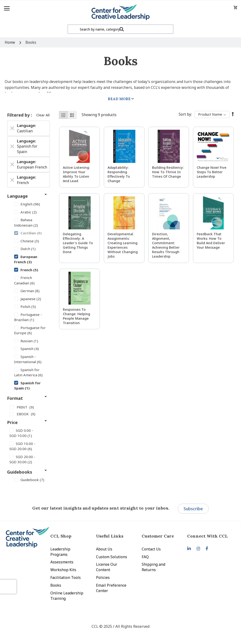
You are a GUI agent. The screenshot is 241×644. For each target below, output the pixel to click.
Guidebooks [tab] (20, 472)
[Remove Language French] (12, 180)
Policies (103, 577)
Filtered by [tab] (19, 115)
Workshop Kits (63, 570)
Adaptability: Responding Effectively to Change (119, 174)
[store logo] (120, 12)
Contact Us (151, 549)
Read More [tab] (119, 99)
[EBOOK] (28, 414)
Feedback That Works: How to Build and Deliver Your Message (211, 241)
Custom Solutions (112, 557)
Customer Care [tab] (158, 536)
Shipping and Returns (153, 567)
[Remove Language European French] (12, 165)
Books (56, 585)
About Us (104, 549)
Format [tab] (15, 398)
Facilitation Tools (66, 577)
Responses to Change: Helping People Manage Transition (76, 316)
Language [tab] (17, 196)
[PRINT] (28, 407)
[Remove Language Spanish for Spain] (12, 146)
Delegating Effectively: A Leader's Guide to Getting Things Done (78, 243)
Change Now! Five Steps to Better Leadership (212, 172)
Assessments (62, 562)
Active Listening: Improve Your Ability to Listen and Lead (76, 174)
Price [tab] (12, 422)
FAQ (145, 557)
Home (10, 42)
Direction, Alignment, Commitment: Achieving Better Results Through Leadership (166, 245)
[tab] (210, 536)
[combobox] (120, 29)
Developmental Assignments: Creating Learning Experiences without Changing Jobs (123, 245)
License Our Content (107, 567)
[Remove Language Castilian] (12, 128)
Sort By (185, 114)
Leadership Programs (60, 552)
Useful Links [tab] (110, 536)
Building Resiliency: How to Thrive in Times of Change (168, 172)
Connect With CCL (207, 536)
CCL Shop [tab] (61, 536)
